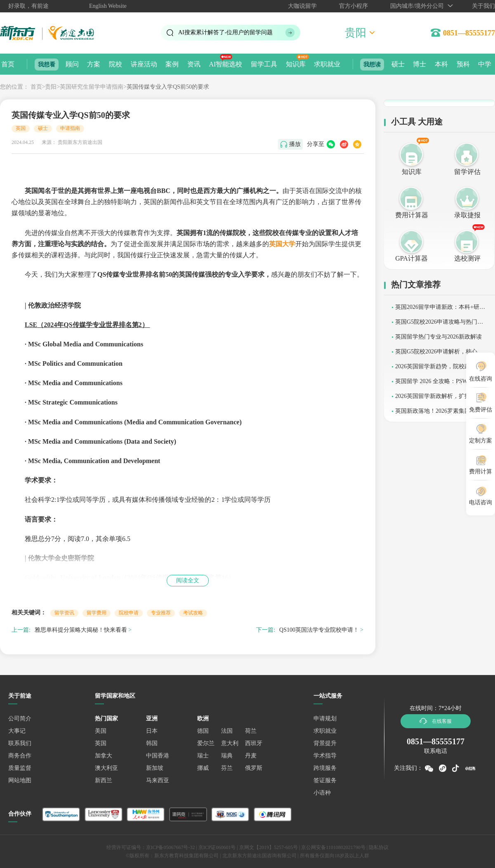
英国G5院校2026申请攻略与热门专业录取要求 (439, 325)
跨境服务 (325, 768)
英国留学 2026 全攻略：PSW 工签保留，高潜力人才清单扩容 (438, 384)
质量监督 (20, 768)
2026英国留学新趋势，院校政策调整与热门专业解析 (438, 369)
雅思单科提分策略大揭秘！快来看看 (81, 630)
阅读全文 (188, 580)
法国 (227, 731)
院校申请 (129, 613)
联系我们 (20, 743)
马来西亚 (158, 780)
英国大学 (282, 244)
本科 (441, 64)
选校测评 (467, 258)
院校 (115, 64)
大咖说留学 (302, 6)
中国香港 (158, 756)
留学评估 (467, 172)
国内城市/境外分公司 (417, 6)
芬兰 (227, 768)
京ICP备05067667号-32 (171, 847)
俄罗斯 (254, 768)
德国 (203, 731)
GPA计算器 (411, 258)
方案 (94, 64)
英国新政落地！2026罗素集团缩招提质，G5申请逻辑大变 (438, 414)
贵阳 (51, 87)
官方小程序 (354, 6)
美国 (101, 731)
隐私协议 (379, 847)
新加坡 (155, 768)
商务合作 (20, 756)
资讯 (194, 64)
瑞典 (227, 756)
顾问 (72, 64)
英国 (21, 128)
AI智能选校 (225, 64)
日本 (152, 731)
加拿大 (104, 756)
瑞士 (203, 756)
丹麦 (251, 756)
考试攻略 (193, 613)
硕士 (398, 64)
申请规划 (325, 719)
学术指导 (325, 756)
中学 (485, 64)
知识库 (296, 64)
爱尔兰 (206, 743)
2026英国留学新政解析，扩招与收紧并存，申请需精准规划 (438, 399)
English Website (108, 6)
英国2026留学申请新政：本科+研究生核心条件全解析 (440, 310)
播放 (295, 144)
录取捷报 (467, 215)
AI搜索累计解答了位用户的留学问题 (225, 32)
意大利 (230, 743)
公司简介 (20, 719)
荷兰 (251, 731)
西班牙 (254, 743)
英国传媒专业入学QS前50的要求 (168, 87)
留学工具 (264, 64)
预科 (463, 64)
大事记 (17, 731)
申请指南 (70, 128)
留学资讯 (64, 613)
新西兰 (104, 780)
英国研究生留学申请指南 (92, 87)
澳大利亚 (106, 768)
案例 (172, 64)
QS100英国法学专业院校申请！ (319, 630)
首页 (8, 64)
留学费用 (97, 613)
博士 (420, 64)
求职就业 (327, 64)
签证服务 (325, 780)
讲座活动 (144, 64)
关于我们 (483, 6)
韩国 (152, 743)
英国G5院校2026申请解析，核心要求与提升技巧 (439, 354)
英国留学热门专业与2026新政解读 (438, 337)
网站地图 (20, 780)
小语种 (322, 793)
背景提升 (325, 743)
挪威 (203, 768)
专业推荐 (161, 613)
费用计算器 (412, 215)
